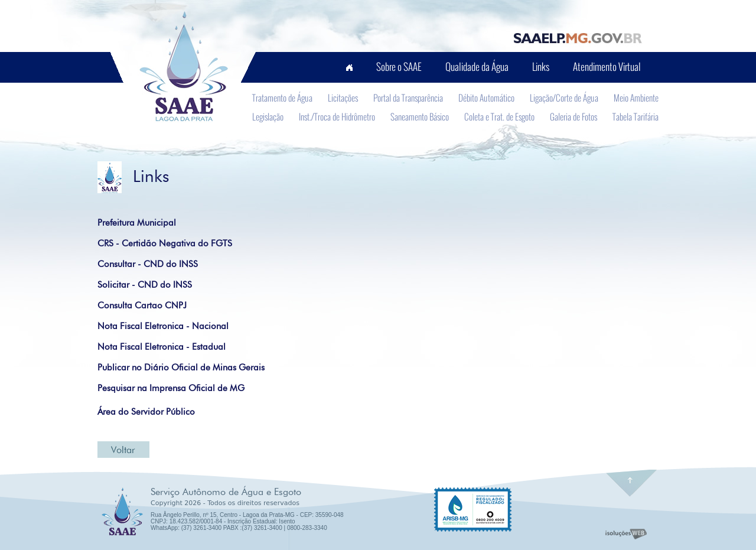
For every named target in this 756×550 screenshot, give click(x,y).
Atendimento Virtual (607, 66)
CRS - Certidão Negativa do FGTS (165, 243)
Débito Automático (486, 97)
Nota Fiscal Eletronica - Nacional (163, 326)
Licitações (343, 97)
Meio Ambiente (636, 97)
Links (541, 66)
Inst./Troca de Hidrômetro (337, 116)
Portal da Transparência (408, 97)
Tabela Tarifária (636, 116)
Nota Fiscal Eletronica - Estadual (162, 347)
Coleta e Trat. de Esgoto (499, 116)
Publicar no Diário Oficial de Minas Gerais (181, 367)
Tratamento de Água (282, 97)
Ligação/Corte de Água (564, 97)
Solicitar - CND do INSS (145, 285)
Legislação (268, 116)
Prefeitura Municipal (137, 223)
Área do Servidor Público (146, 412)
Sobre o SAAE (399, 66)
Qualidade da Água (477, 66)
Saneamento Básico (420, 116)
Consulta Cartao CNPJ (142, 305)
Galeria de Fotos (573, 116)
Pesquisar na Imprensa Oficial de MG (171, 388)
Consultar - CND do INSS (148, 264)
